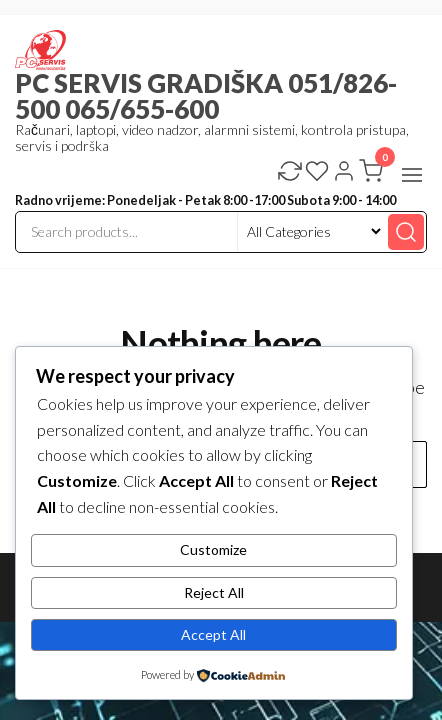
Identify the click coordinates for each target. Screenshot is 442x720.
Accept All (213, 634)
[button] (412, 175)
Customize (213, 549)
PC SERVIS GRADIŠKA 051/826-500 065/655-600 (206, 96)
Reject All (214, 592)
